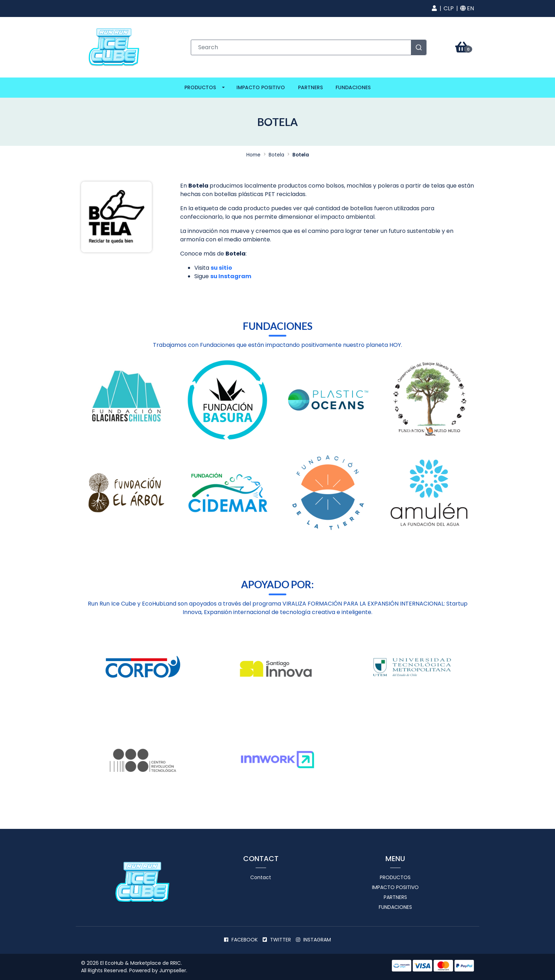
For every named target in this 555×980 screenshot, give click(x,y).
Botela (276, 155)
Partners (310, 87)
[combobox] (309, 47)
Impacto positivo (261, 87)
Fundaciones (353, 87)
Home (253, 155)
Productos (200, 87)
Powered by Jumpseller (158, 970)
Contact (261, 877)
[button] (434, 8)
